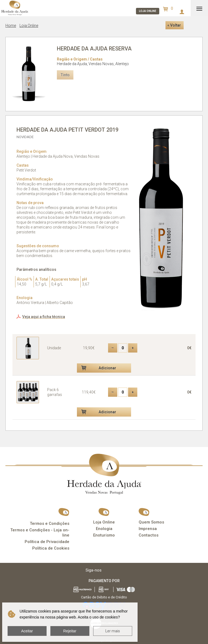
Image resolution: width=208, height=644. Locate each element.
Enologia (104, 529)
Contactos (149, 535)
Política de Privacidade (47, 542)
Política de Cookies (51, 548)
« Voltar (174, 25)
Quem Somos (151, 522)
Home (11, 26)
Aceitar (27, 631)
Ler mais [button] (113, 631)
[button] (104, 368)
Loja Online (29, 26)
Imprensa (148, 529)
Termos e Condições (50, 524)
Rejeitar (70, 631)
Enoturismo (104, 535)
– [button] (113, 348)
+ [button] (133, 348)
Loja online (148, 11)
